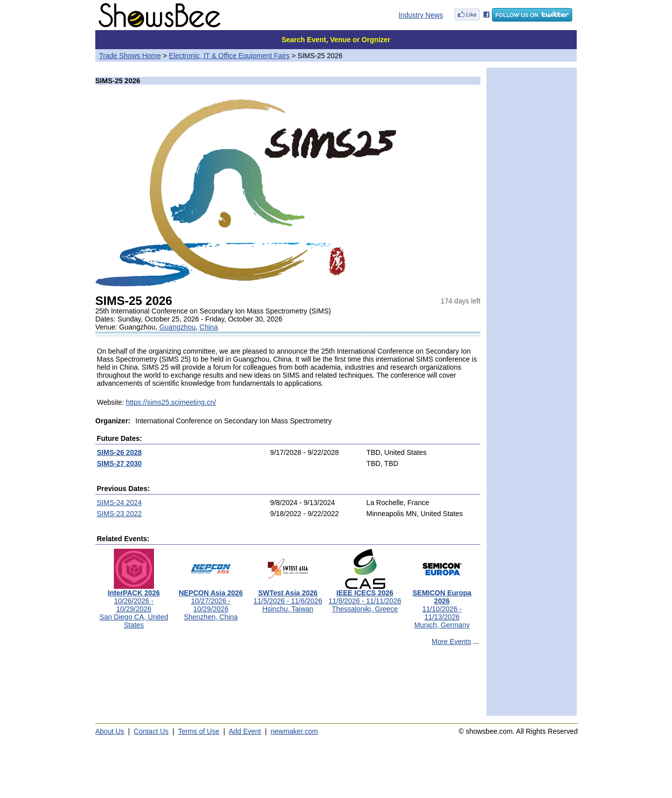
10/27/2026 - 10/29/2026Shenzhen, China (211, 602)
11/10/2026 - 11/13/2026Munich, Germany (442, 606)
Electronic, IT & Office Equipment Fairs (229, 56)
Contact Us (151, 731)
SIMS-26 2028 (119, 452)
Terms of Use (199, 731)
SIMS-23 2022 (119, 514)
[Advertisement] (288, 685)
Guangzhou (178, 327)
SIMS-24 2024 (119, 503)
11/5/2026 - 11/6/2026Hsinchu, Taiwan (288, 598)
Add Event (245, 731)
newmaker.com (294, 731)
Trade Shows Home (130, 56)
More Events (452, 642)
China (209, 327)
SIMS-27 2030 (119, 463)
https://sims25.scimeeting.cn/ (171, 402)
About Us (110, 731)
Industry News (421, 15)
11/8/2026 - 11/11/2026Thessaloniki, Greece (365, 598)
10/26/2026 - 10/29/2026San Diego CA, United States (134, 606)
